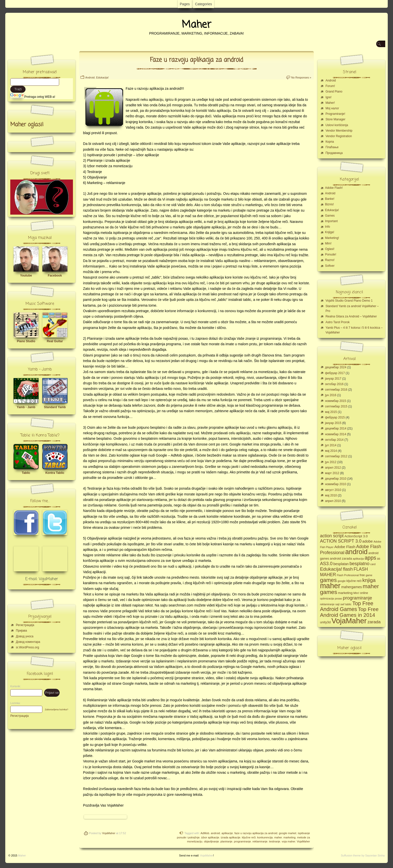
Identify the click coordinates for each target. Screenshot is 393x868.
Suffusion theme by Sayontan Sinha (363, 855)
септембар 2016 (336, 390)
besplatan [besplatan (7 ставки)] (341, 564)
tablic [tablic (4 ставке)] (348, 604)
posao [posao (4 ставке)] (338, 598)
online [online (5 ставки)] (364, 593)
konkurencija (265, 837)
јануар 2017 (333, 379)
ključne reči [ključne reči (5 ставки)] (354, 581)
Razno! (330, 260)
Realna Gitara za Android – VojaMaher (351, 316)
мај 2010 (331, 495)
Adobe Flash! (334, 188)
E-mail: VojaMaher (42, 579)
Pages (185, 4)
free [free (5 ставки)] (362, 575)
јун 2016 (331, 395)
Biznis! (329, 204)
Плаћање (332, 147)
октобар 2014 (334, 440)
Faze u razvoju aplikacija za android (197, 60)
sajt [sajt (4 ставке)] (337, 604)
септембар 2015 (336, 406)
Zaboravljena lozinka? (57, 709)
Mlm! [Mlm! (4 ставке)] (356, 593)
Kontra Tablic (55, 473)
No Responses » (301, 77)
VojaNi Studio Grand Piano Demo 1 (349, 301)
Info (328, 227)
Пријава (21, 631)
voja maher (288, 841)
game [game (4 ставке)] (369, 575)
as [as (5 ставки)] (379, 559)
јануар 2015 (333, 423)
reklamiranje (260, 841)
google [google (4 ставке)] (342, 581)
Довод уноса (25, 636)
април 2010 (333, 501)
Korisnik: (14, 686)
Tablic (26, 473)
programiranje (242, 841)
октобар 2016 (334, 384)
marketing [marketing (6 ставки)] (345, 593)
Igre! (329, 97)
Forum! (330, 86)
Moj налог (332, 108)
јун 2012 (331, 462)
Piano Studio (26, 341)
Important (331, 221)
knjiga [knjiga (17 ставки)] (369, 580)
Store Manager (335, 119)
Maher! (330, 103)
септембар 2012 (336, 456)
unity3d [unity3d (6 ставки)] (325, 622)
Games (330, 216)
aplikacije (227, 833)
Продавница (334, 153)
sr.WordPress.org (27, 647)
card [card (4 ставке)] (373, 564)
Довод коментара (28, 642)
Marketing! (332, 238)
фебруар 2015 (335, 417)
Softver (330, 266)
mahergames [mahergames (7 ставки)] (352, 587)
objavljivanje (211, 841)
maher (278, 837)
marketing (289, 837)
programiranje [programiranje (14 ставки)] (357, 598)
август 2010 (333, 490)
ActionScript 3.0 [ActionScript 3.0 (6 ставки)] (356, 536)
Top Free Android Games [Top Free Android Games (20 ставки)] (347, 606)
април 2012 (333, 468)
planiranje (226, 841)
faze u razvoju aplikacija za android (256, 833)
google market (287, 833)
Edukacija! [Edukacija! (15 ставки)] (331, 569)
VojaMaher (109, 833)
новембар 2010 (336, 484)
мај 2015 (331, 412)
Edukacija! (103, 77)
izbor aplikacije (210, 837)
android (215, 833)
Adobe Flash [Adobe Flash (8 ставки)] (345, 547)
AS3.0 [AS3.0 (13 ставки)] (326, 563)
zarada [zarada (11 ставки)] (374, 622)
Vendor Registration (339, 136)
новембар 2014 (336, 434)
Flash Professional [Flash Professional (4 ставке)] (348, 575)
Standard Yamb (55, 407)
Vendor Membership (339, 131)
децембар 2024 (336, 367)
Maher (197, 25)
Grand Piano (334, 92)
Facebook (55, 276)
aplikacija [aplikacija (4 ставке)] (358, 559)
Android (90, 77)
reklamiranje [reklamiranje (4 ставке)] (327, 604)
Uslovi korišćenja (337, 125)
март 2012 (332, 473)
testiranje (275, 841)
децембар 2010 (336, 479)
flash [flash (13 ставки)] (348, 569)
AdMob (205, 833)
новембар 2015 (336, 401)
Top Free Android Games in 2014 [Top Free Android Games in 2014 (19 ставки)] (349, 612)
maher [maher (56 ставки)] (330, 586)
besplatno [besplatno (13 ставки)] (359, 563)
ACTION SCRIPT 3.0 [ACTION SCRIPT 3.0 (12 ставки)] (341, 541)
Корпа (330, 142)
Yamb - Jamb (26, 407)
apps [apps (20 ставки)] (370, 558)
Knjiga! (330, 232)
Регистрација (25, 625)
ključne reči (249, 837)
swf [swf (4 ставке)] (342, 604)
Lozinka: (14, 703)
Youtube (26, 276)
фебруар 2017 (335, 373)
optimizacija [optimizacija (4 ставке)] (327, 598)
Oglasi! (330, 249)
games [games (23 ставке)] (328, 580)
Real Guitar (55, 341)
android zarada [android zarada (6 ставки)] (341, 558)
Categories (204, 4)
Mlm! (328, 243)
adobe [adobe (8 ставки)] (368, 541)
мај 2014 (331, 451)
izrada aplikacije (231, 837)
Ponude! (331, 254)
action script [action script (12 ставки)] (332, 536)
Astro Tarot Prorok (338, 322)
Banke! (330, 199)
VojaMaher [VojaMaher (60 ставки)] (349, 621)
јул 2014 (331, 445)
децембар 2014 (336, 428)
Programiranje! (335, 114)
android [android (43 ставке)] (356, 552)
